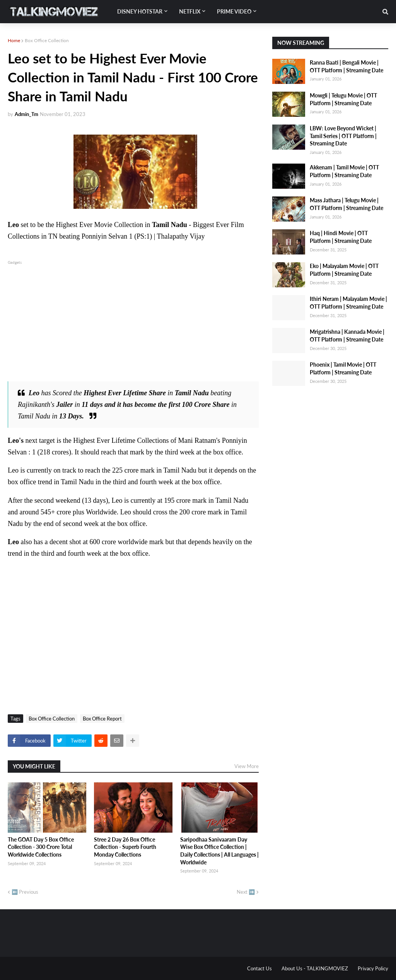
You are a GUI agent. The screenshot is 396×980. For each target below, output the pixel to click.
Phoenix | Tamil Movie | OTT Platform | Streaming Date (343, 368)
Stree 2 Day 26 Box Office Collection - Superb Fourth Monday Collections (125, 847)
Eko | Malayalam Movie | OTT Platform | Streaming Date (344, 270)
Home (14, 40)
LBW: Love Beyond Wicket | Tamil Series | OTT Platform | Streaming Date (343, 136)
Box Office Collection (47, 40)
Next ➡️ (246, 892)
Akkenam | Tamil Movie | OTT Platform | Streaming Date (344, 171)
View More (247, 766)
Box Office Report (102, 719)
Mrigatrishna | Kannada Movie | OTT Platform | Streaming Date (347, 335)
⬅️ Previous (25, 892)
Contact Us (259, 968)
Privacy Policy (373, 968)
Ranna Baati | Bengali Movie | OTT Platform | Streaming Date (346, 66)
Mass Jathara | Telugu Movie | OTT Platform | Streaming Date (346, 204)
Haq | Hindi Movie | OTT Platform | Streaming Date (341, 237)
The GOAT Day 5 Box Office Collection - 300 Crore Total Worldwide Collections (41, 847)
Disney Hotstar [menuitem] (140, 11)
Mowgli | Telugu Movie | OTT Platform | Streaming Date (343, 99)
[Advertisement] (133, 320)
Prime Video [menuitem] (234, 11)
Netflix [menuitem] (190, 11)
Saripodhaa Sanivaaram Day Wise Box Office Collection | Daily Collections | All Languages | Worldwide (219, 851)
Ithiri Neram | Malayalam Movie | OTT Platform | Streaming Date (348, 303)
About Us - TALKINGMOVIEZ (315, 968)
